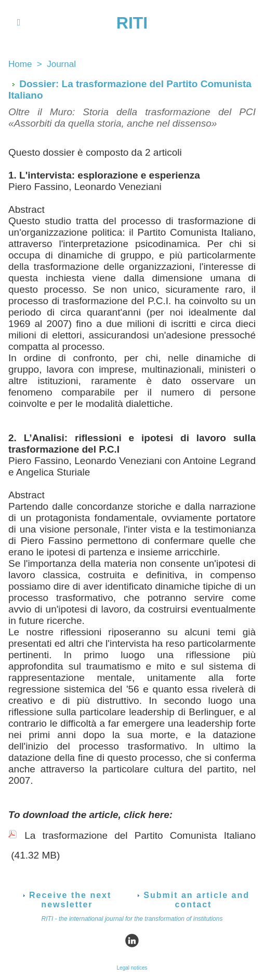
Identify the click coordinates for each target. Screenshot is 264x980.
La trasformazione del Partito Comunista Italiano (140, 835)
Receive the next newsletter (67, 900)
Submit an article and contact (193, 900)
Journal (61, 64)
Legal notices (132, 968)
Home (20, 64)
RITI (132, 23)
